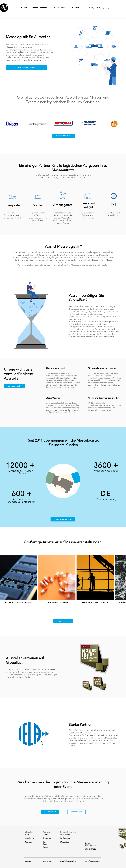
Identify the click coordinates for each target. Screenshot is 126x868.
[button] (40, 8)
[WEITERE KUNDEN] (63, 136)
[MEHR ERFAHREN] (76, 812)
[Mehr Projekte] (63, 621)
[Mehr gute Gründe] (14, 386)
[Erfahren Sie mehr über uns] (63, 519)
